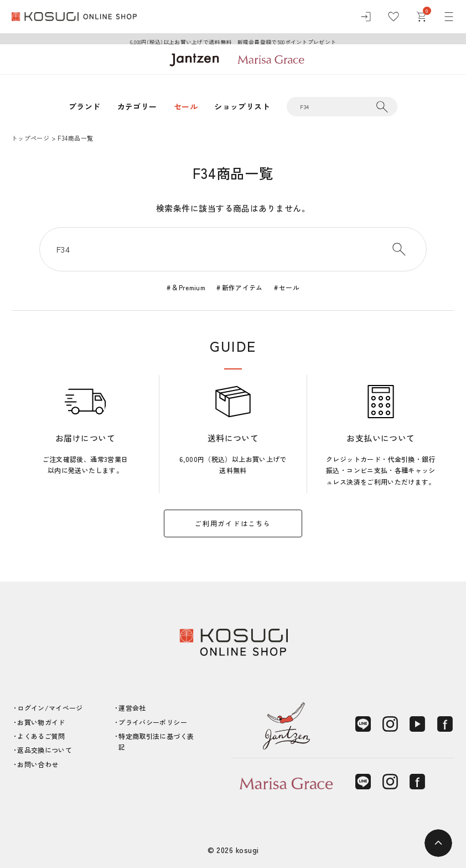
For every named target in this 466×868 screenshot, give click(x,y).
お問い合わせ (38, 764)
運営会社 (132, 708)
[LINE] (363, 724)
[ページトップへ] (438, 843)
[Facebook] (445, 724)
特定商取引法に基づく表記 (156, 741)
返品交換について (45, 750)
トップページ (30, 138)
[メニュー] (449, 17)
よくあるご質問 (41, 736)
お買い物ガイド (41, 722)
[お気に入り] (393, 17)
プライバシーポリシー (153, 722)
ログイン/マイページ (50, 708)
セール (186, 106)
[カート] (421, 17)
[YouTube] (417, 724)
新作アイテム (242, 287)
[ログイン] (366, 17)
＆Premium (188, 287)
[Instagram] (390, 724)
